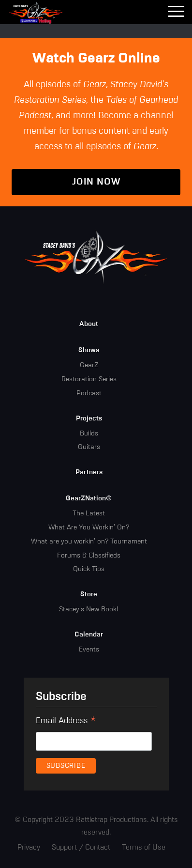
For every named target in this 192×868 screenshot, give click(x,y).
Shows (89, 350)
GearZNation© (89, 498)
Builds (89, 434)
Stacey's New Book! (89, 609)
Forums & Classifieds (89, 556)
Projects (89, 418)
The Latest (89, 513)
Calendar (89, 635)
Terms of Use (144, 847)
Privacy (29, 847)
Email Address (66, 722)
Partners (89, 472)
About (89, 324)
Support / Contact (81, 847)
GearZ (89, 365)
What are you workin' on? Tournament (89, 542)
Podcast (89, 393)
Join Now (96, 182)
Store (89, 594)
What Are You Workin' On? (89, 527)
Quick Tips (89, 569)
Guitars (89, 447)
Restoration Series (89, 379)
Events (89, 650)
